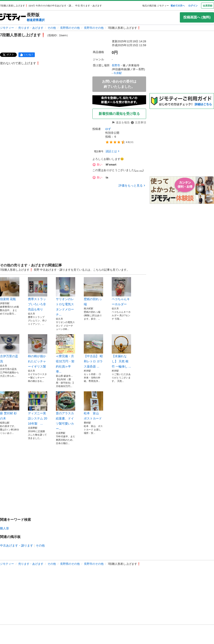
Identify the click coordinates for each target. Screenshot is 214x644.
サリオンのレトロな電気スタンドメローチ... (66, 297)
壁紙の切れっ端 (93, 292)
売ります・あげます (31, 28)
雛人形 (5, 528)
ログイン (193, 6)
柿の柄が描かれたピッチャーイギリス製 (38, 351)
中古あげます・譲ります (17, 545)
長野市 (116, 65)
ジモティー (7, 28)
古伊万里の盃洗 (10, 349)
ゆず (108, 129)
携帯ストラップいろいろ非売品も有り (38, 294)
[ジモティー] (13, 17)
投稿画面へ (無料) (197, 17)
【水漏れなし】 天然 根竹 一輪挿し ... (121, 351)
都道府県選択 (36, 20)
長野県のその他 (70, 28)
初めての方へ (178, 6)
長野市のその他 (94, 28)
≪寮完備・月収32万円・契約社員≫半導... (66, 354)
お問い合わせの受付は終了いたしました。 (119, 84)
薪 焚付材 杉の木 (10, 406)
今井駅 (118, 73)
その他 (52, 28)
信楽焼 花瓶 (10, 289)
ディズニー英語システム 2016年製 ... (38, 408)
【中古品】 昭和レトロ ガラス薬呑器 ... (93, 351)
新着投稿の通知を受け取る (119, 114)
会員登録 (208, 6)
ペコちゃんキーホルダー (121, 292)
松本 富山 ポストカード (93, 406)
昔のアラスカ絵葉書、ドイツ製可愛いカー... (66, 411)
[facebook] (27, 55)
